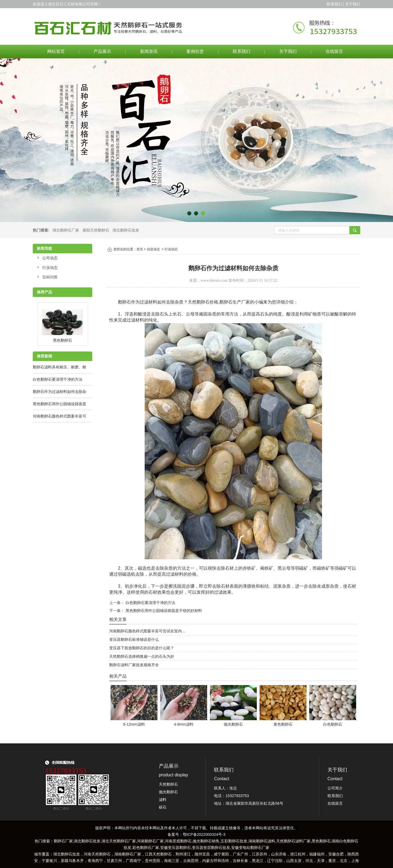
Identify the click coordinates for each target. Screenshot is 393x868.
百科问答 (50, 277)
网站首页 (56, 51)
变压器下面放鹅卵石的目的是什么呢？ (142, 648)
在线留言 (334, 51)
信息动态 (153, 249)
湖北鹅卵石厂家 (66, 230)
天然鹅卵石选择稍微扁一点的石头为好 (142, 656)
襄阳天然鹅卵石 (96, 230)
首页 (140, 249)
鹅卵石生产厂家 (235, 302)
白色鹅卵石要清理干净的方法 (58, 379)
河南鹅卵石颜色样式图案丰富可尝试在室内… (147, 631)
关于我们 (288, 51)
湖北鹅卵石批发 (126, 230)
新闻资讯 (149, 51)
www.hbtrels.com (214, 280)
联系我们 (242, 51)
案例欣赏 (195, 51)
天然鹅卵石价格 (203, 302)
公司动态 (50, 258)
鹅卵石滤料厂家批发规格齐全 (134, 665)
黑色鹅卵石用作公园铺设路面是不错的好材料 (163, 611)
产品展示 (102, 51)
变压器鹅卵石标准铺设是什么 (134, 639)
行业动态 (50, 268)
